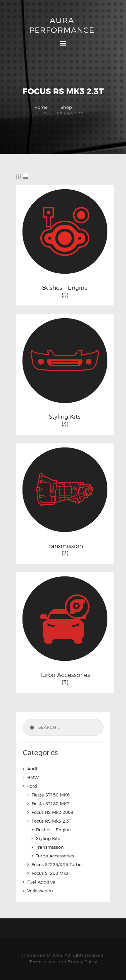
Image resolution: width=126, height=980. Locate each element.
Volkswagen (40, 891)
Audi (32, 769)
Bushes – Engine (65, 288)
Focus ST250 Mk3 (50, 873)
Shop (66, 107)
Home (41, 107)
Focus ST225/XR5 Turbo (57, 864)
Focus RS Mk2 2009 (52, 812)
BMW (33, 777)
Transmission (65, 546)
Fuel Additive (41, 882)
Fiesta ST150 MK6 (51, 795)
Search (32, 727)
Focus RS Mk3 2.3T (51, 821)
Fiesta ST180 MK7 (51, 803)
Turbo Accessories (65, 675)
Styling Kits (65, 417)
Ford (32, 786)
